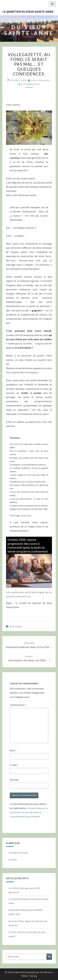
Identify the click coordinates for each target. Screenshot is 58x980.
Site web (14, 780)
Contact (13, 859)
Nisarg (34, 976)
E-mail (14, 765)
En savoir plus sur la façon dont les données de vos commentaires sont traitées (29, 812)
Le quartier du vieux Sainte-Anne (28, 12)
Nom (13, 750)
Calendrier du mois (18, 853)
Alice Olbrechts (41, 80)
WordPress (46, 972)
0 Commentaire (31, 84)
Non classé (16, 626)
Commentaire (18, 705)
